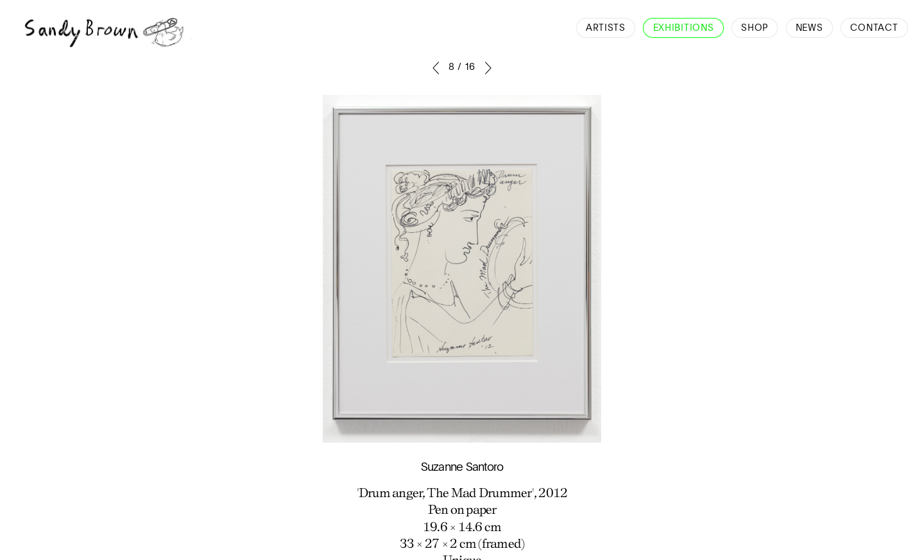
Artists (606, 28)
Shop (755, 28)
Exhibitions (684, 28)
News (809, 28)
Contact (874, 28)
